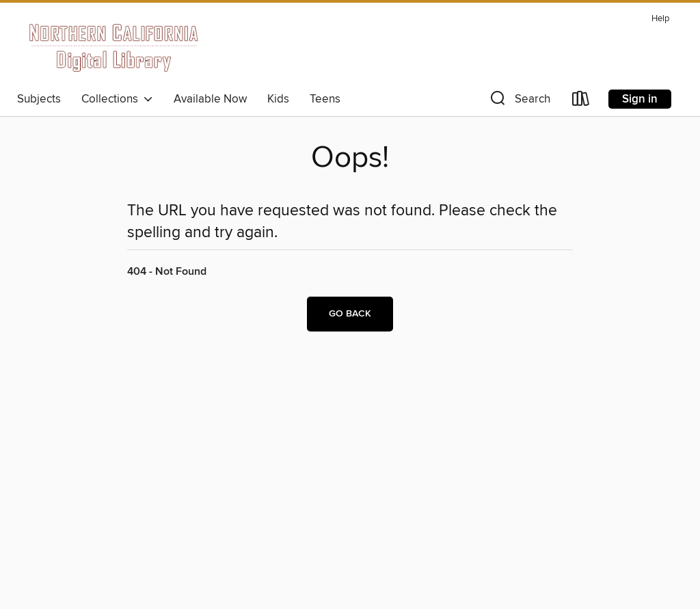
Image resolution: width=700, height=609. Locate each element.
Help (660, 19)
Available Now (210, 99)
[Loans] (581, 101)
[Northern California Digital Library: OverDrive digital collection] (115, 47)
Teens (325, 99)
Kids (278, 99)
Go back (350, 314)
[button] (519, 101)
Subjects (39, 99)
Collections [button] (117, 99)
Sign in (640, 99)
